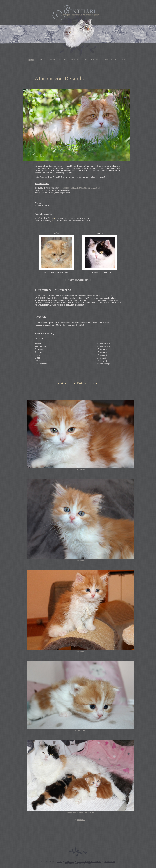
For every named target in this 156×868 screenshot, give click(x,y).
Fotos (85, 60)
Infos (114, 60)
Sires (42, 60)
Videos (95, 60)
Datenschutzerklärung (89, 862)
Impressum (110, 862)
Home (31, 60)
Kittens (63, 60)
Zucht (105, 60)
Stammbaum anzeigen (78, 280)
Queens (52, 60)
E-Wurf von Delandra (60, 190)
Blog (122, 60)
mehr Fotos (81, 820)
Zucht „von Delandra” (76, 166)
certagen (72, 325)
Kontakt (70, 862)
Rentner (74, 60)
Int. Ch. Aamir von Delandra (56, 272)
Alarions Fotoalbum (78, 383)
